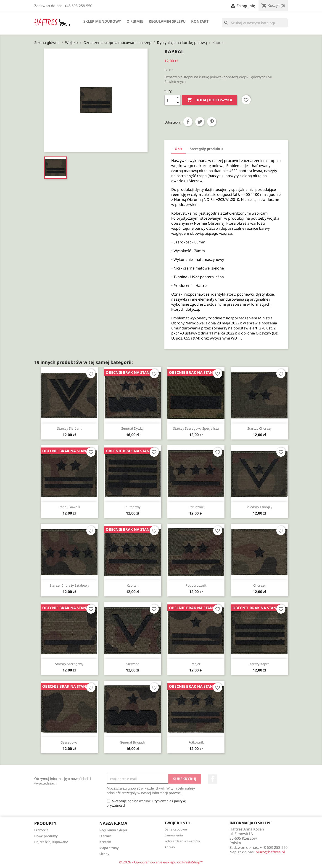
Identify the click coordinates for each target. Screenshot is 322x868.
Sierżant (133, 664)
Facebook (213, 779)
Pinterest (212, 122)
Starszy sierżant (69, 428)
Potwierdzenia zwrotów (182, 841)
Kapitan (133, 585)
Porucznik (196, 507)
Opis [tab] (178, 149)
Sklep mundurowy (102, 21)
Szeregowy (69, 742)
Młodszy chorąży (259, 507)
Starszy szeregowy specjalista (196, 428)
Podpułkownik (69, 507)
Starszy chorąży (259, 428)
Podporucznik (196, 585)
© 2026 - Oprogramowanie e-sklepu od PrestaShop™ (161, 862)
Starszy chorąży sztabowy (69, 585)
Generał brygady (133, 742)
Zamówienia (174, 835)
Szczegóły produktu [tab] (206, 149)
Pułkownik (196, 742)
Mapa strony (109, 848)
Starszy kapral (259, 664)
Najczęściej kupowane (51, 842)
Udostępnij (188, 122)
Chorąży (259, 585)
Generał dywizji (133, 428)
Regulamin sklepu (167, 21)
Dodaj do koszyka (210, 100)
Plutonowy (133, 507)
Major (196, 664)
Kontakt (200, 21)
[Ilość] (170, 100)
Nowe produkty (46, 836)
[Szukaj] (255, 23)
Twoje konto (177, 823)
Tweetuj (200, 122)
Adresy (170, 847)
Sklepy (104, 854)
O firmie (135, 21)
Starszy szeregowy (69, 664)
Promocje (41, 830)
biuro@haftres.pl (270, 852)
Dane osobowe (176, 829)
